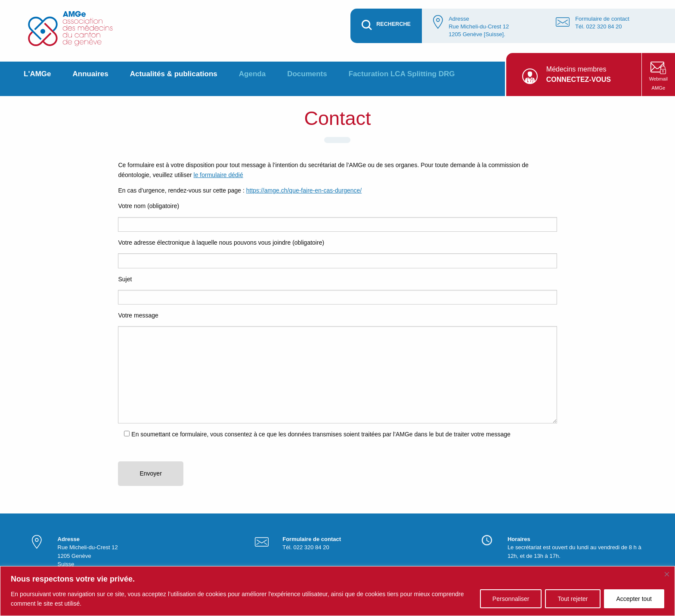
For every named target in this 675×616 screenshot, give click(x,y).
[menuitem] (37, 79)
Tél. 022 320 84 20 (598, 26)
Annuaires (91, 74)
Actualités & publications (174, 74)
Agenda (252, 74)
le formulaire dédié (218, 175)
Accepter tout (634, 599)
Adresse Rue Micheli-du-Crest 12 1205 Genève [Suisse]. (479, 26)
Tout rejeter (573, 599)
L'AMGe (37, 74)
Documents (307, 74)
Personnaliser (511, 599)
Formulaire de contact (602, 19)
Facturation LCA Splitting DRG (402, 74)
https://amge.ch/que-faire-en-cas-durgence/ (304, 190)
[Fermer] (667, 574)
